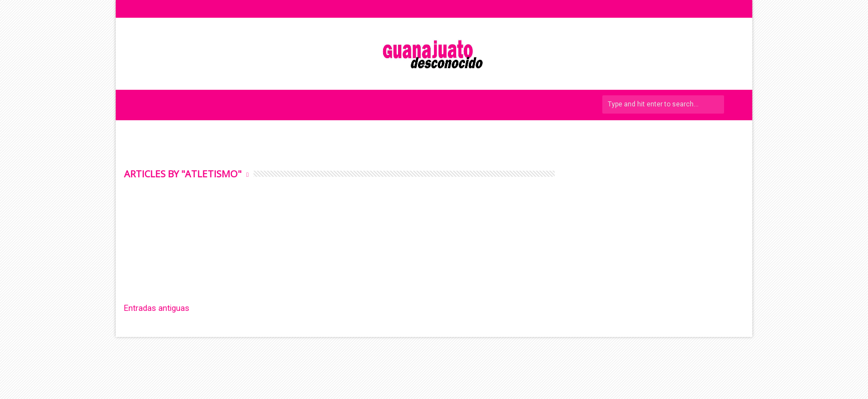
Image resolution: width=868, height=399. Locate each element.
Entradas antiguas (157, 308)
